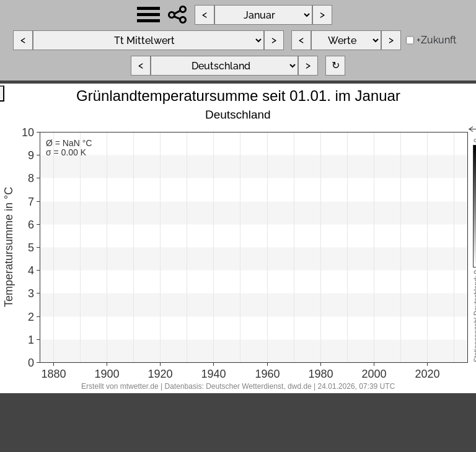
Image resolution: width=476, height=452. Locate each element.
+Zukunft (436, 40)
